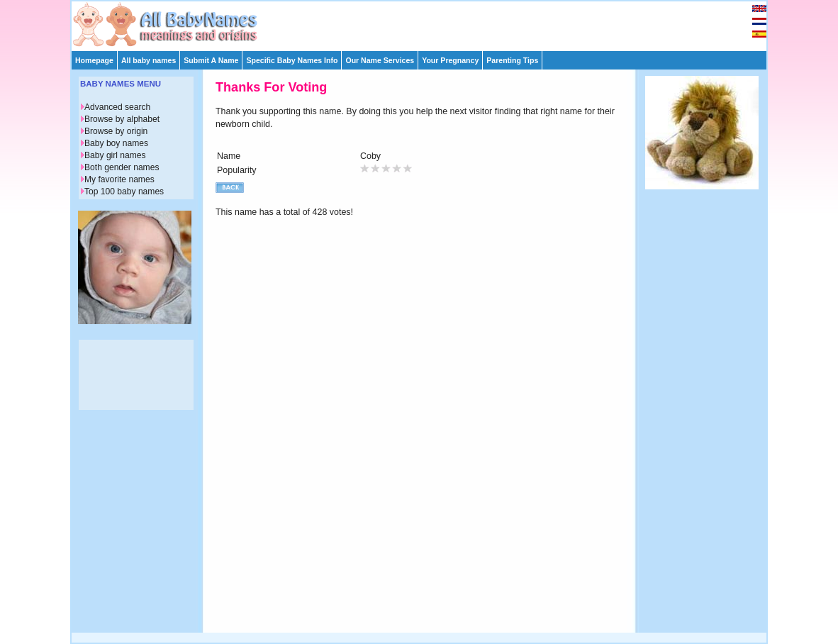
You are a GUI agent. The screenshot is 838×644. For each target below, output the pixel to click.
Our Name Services (380, 60)
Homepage (94, 60)
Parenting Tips (512, 60)
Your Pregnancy (450, 60)
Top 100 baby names (124, 191)
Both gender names (122, 167)
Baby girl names (115, 155)
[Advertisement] (425, 23)
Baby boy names (116, 143)
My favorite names (119, 179)
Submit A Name (211, 60)
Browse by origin (116, 131)
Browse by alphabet (122, 119)
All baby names (149, 60)
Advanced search (117, 107)
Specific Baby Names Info (292, 60)
